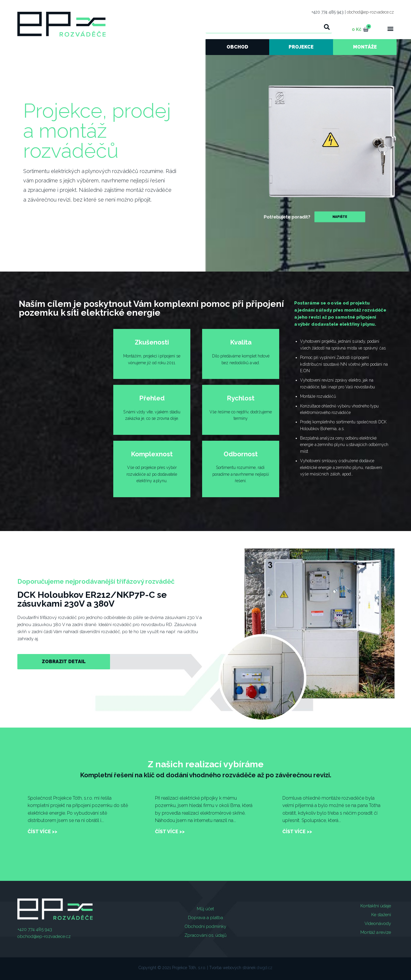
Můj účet (205, 909)
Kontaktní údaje (376, 906)
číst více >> (43, 832)
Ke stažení (381, 915)
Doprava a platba (205, 918)
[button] (391, 28)
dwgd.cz (265, 968)
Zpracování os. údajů (205, 935)
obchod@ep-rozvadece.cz (370, 12)
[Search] (327, 27)
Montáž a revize (376, 932)
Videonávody (378, 924)
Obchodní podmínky (205, 926)
